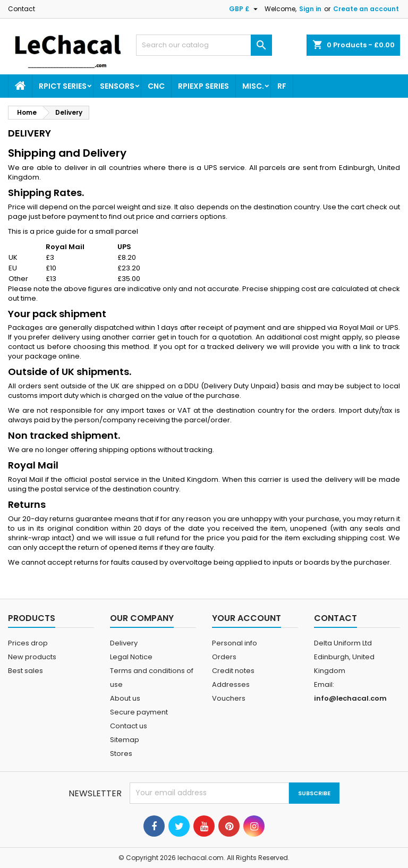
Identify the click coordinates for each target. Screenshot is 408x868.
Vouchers (229, 698)
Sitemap (125, 740)
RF (282, 86)
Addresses (231, 684)
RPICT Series (63, 86)
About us (125, 698)
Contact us (129, 726)
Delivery (124, 643)
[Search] (204, 45)
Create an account (366, 9)
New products (32, 657)
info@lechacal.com (350, 698)
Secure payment (139, 712)
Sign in (310, 9)
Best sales (25, 671)
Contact (22, 9)
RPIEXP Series (203, 86)
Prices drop (28, 643)
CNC (156, 86)
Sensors (117, 86)
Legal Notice (131, 657)
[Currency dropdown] (245, 9)
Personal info (235, 643)
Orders (224, 657)
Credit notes (233, 671)
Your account (246, 618)
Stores (121, 754)
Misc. (253, 86)
